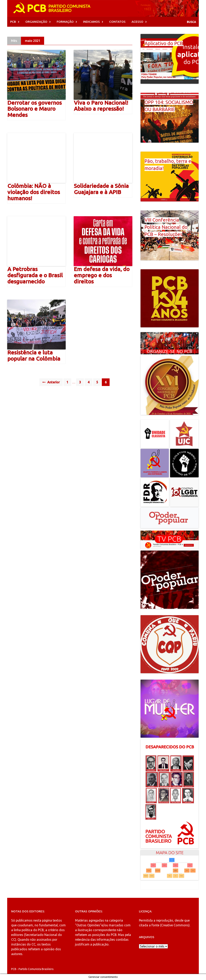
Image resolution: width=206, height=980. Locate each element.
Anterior (51, 382)
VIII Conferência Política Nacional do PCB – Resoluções (166, 227)
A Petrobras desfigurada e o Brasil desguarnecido (35, 275)
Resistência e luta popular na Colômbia (34, 355)
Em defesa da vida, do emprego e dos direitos (102, 275)
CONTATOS (117, 22)
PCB (13, 22)
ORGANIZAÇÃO (36, 22)
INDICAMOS (91, 22)
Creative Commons (175, 925)
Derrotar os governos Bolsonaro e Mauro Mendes (35, 109)
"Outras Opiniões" (88, 925)
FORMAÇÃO (65, 22)
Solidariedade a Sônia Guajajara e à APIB (101, 189)
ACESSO (137, 22)
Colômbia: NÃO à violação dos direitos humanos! (34, 192)
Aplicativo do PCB (164, 43)
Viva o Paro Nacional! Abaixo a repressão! (101, 106)
